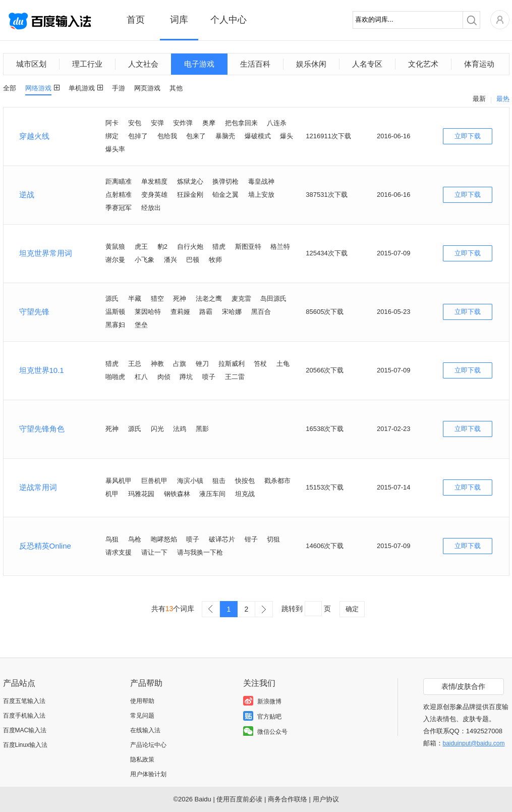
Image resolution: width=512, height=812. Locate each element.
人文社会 (143, 64)
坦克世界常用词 (46, 253)
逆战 (27, 195)
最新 (479, 99)
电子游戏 (199, 64)
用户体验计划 (148, 774)
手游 (119, 88)
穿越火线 (34, 136)
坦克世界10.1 (42, 370)
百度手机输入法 (24, 716)
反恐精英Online (45, 546)
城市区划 (31, 64)
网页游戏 (147, 88)
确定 (352, 609)
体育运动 (479, 64)
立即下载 (468, 136)
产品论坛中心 (148, 745)
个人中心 (229, 20)
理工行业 (87, 64)
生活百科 (255, 64)
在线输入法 (145, 730)
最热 (503, 99)
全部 (10, 88)
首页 (136, 20)
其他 (176, 88)
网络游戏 (38, 88)
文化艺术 (423, 64)
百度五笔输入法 (24, 701)
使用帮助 (142, 701)
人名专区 (367, 64)
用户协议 (326, 799)
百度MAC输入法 (25, 730)
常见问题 (142, 716)
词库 (179, 20)
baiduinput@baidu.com (474, 743)
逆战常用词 (38, 487)
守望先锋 (34, 312)
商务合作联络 (288, 799)
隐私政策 (142, 760)
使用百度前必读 (239, 799)
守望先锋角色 (42, 429)
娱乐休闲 (311, 64)
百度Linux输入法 (25, 745)
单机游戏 (82, 88)
